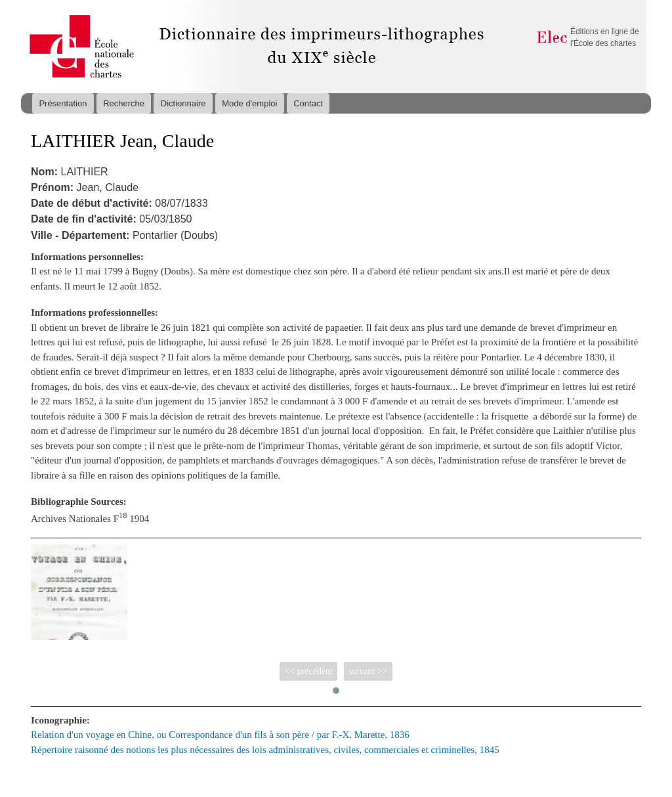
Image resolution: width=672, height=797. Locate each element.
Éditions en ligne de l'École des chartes (605, 37)
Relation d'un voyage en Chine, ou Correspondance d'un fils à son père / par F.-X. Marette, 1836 (220, 735)
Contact (308, 103)
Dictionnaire (183, 103)
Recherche (124, 103)
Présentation (63, 103)
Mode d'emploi (249, 103)
